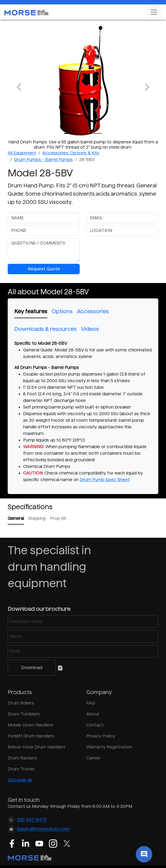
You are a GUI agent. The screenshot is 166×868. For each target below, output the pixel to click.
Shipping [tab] (37, 518)
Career (93, 758)
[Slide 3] (98, 133)
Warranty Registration (109, 747)
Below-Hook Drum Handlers (37, 747)
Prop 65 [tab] (58, 518)
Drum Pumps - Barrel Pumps (43, 160)
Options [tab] (62, 311)
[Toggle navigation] (154, 12)
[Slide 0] (68, 133)
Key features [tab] (31, 311)
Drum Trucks (21, 769)
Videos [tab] (90, 329)
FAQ (91, 703)
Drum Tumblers (24, 714)
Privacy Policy (101, 736)
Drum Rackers (22, 758)
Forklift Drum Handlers (31, 736)
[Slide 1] (78, 133)
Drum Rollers (21, 703)
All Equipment (22, 153)
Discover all (20, 780)
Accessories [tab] (93, 311)
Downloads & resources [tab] (45, 329)
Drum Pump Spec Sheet (105, 480)
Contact (95, 725)
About (93, 714)
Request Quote (44, 269)
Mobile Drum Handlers (31, 725)
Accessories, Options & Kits (71, 153)
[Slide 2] (88, 133)
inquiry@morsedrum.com (43, 829)
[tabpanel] (83, 412)
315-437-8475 (32, 820)
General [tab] (16, 518)
